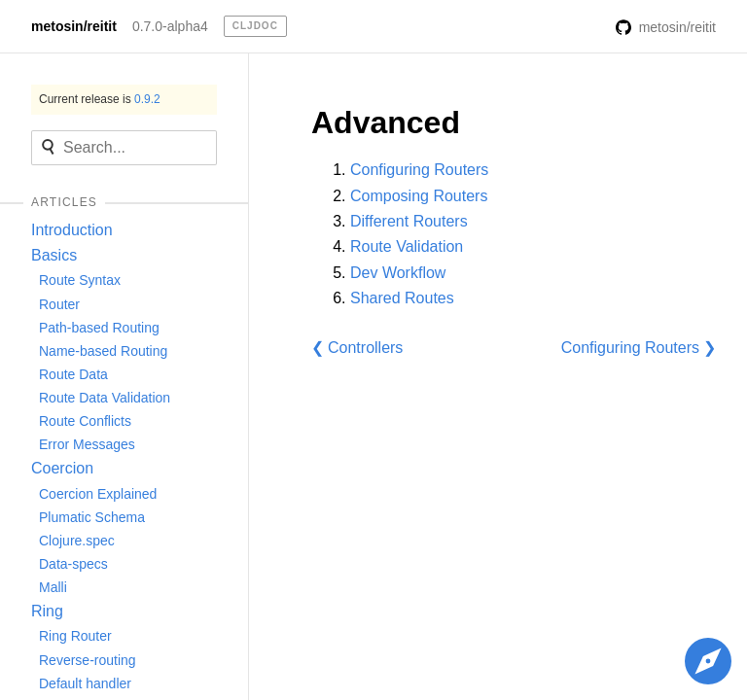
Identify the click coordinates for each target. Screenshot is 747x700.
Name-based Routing (103, 351)
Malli (53, 587)
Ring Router (75, 636)
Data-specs (73, 564)
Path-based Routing (99, 328)
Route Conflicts (85, 421)
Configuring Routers (419, 170)
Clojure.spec (77, 541)
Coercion (62, 468)
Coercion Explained (98, 494)
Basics (54, 255)
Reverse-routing (88, 660)
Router (59, 304)
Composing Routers (419, 196)
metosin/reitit (74, 26)
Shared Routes (402, 298)
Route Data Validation (105, 398)
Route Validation (407, 246)
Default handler (85, 683)
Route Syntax (80, 280)
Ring (47, 611)
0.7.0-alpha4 (170, 26)
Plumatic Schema (92, 517)
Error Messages (87, 444)
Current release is (100, 99)
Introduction (72, 230)
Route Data (73, 374)
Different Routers (409, 221)
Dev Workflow (398, 273)
